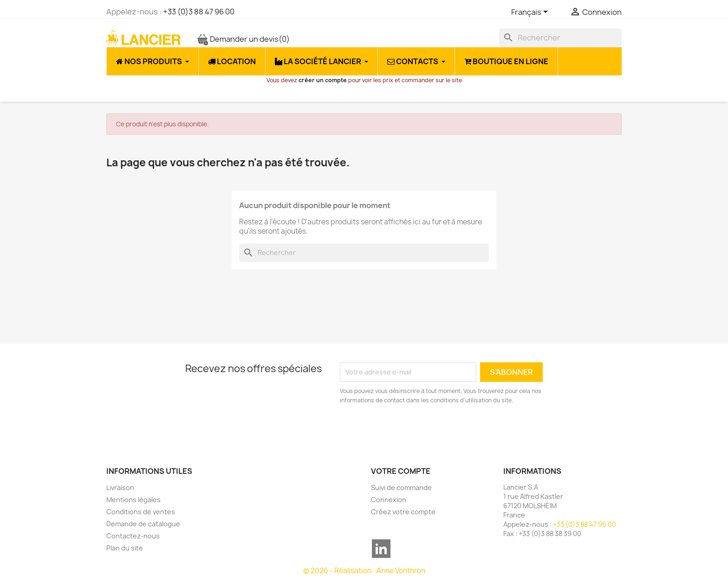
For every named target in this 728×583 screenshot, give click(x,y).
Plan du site (125, 548)
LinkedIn (381, 549)
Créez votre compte (403, 512)
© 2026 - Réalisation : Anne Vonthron (364, 571)
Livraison (120, 488)
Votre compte (401, 471)
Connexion (389, 500)
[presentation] (417, 431)
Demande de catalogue (143, 524)
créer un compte (323, 80)
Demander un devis (243, 39)
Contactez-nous (133, 536)
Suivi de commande (401, 488)
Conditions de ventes (141, 512)
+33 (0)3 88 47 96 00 (199, 12)
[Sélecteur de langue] (531, 13)
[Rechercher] (560, 38)
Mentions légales (133, 500)
